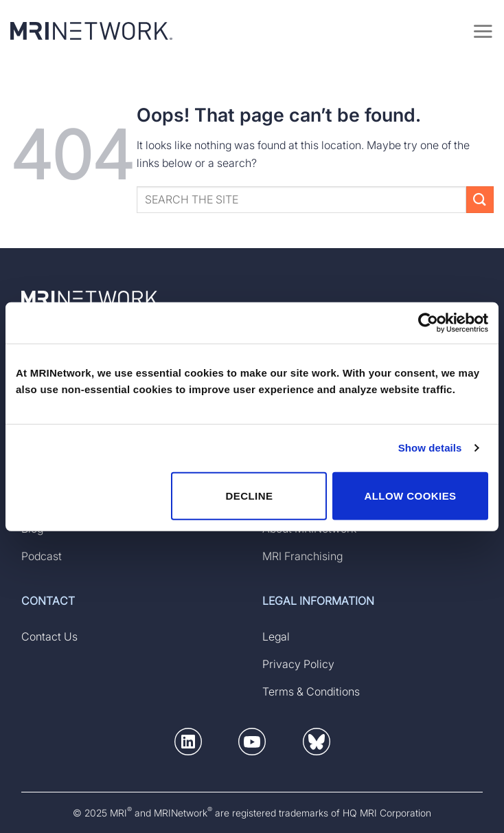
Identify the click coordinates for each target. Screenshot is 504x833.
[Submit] (480, 200)
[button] (188, 744)
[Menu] (483, 31)
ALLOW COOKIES (410, 495)
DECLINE (249, 495)
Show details (430, 448)
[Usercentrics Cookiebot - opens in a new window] (428, 323)
